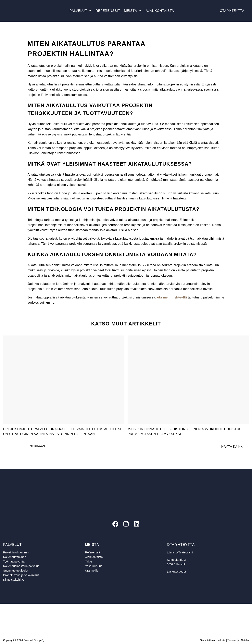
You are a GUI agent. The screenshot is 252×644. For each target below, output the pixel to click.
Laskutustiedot (176, 572)
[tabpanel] (64, 387)
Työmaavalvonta (14, 562)
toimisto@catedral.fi (180, 552)
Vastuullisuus (94, 566)
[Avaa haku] (180, 11)
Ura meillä (92, 571)
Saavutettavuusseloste (213, 640)
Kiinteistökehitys (14, 580)
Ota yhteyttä (232, 11)
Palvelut (81, 11)
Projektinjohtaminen (16, 552)
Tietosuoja (233, 640)
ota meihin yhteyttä (172, 297)
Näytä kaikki (233, 447)
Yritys (89, 562)
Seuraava (38, 446)
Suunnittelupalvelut (16, 571)
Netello (245, 640)
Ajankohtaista (160, 11)
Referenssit (108, 11)
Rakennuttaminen (15, 557)
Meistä (133, 11)
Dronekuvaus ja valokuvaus (21, 575)
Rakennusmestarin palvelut (21, 566)
